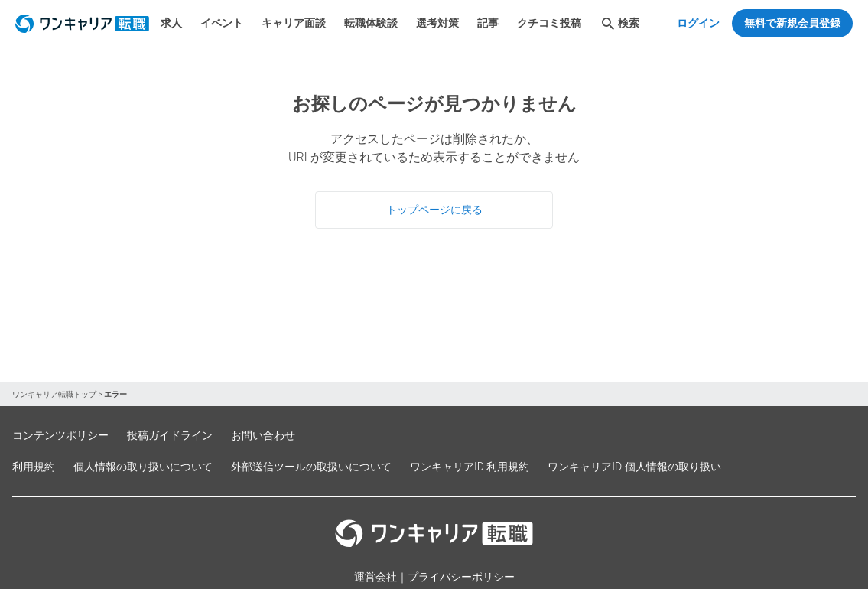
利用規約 (34, 467)
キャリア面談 (294, 23)
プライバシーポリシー (461, 577)
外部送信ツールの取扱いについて (311, 467)
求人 (171, 23)
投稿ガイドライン (170, 435)
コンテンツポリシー (60, 435)
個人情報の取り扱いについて (143, 467)
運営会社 (375, 577)
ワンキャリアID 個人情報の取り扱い (634, 467)
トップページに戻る (434, 210)
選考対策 (437, 23)
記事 (488, 23)
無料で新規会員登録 (792, 23)
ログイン (698, 23)
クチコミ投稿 (549, 23)
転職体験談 (371, 23)
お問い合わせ (263, 435)
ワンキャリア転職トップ (54, 394)
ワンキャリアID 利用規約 (470, 467)
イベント (222, 23)
